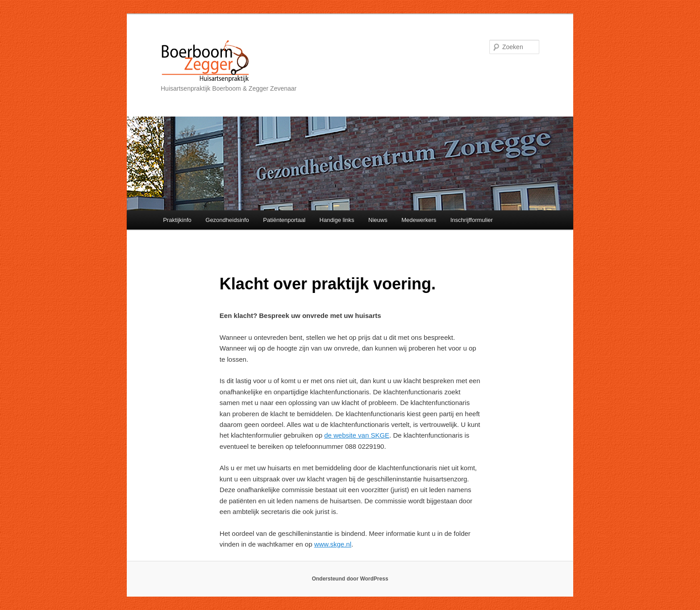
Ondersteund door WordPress (350, 579)
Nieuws (378, 220)
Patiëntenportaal (284, 220)
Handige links (337, 220)
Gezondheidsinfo (227, 220)
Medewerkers (419, 220)
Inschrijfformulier (472, 220)
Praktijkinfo (177, 220)
